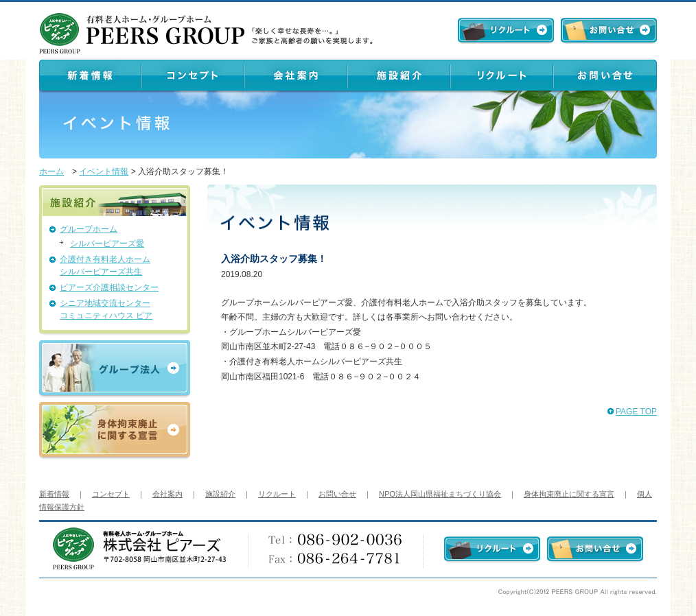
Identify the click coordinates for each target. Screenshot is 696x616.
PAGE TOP (636, 412)
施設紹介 (220, 494)
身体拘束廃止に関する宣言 (569, 494)
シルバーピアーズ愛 (107, 244)
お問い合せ (337, 494)
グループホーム (89, 229)
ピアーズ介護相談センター (109, 287)
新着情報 (54, 494)
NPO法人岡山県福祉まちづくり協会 (440, 494)
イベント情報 (104, 171)
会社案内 (167, 494)
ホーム (51, 171)
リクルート (277, 494)
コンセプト (111, 494)
